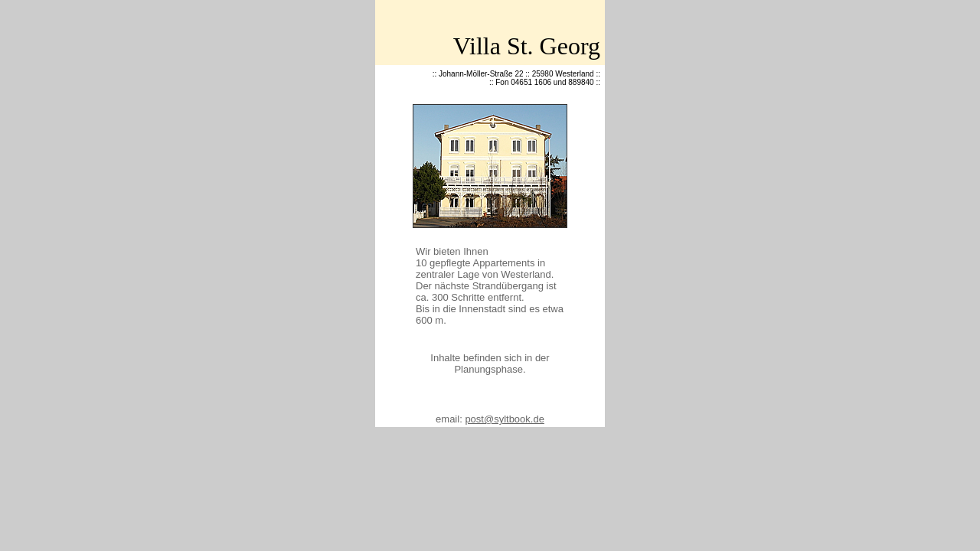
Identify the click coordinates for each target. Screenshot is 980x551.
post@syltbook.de (505, 419)
